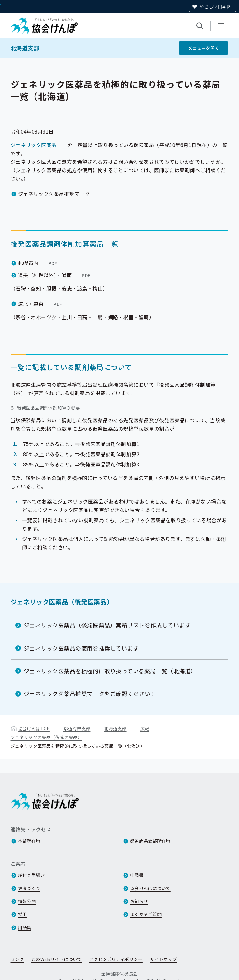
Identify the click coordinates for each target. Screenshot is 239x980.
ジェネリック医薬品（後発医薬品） (62, 602)
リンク (17, 959)
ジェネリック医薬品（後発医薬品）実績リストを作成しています (107, 625)
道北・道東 (41, 304)
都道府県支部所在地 (150, 841)
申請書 (137, 875)
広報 (145, 728)
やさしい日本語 (216, 7)
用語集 (25, 927)
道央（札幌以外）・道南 (55, 275)
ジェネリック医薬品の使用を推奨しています (81, 648)
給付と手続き (32, 875)
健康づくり (29, 888)
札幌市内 (38, 263)
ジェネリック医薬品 (34, 145)
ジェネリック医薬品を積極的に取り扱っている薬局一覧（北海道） (110, 671)
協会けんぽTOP (34, 728)
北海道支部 (25, 48)
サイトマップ (164, 959)
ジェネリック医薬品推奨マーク (54, 194)
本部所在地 (29, 841)
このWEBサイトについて (57, 959)
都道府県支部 (77, 728)
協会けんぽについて (150, 888)
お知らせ (139, 901)
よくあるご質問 (146, 914)
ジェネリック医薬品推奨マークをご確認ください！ (90, 694)
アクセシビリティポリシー (116, 959)
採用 (23, 914)
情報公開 (27, 901)
